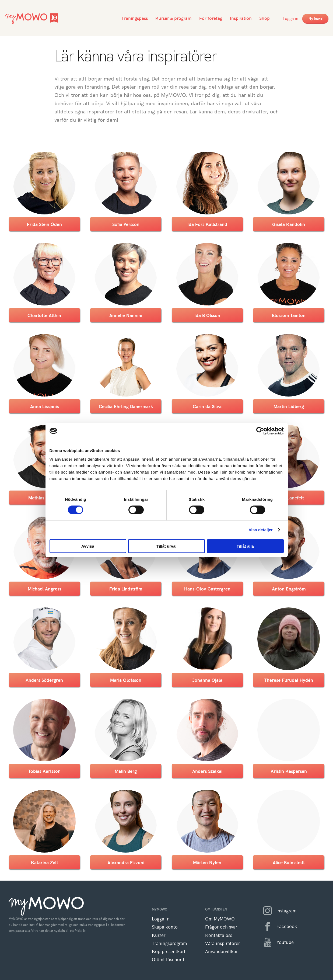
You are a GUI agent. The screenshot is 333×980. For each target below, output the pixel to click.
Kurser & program (173, 18)
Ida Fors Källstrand (207, 224)
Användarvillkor (221, 951)
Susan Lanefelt (289, 498)
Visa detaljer (261, 530)
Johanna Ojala (207, 680)
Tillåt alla (245, 546)
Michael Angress (44, 589)
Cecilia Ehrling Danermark (126, 406)
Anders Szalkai (207, 771)
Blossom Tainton (289, 315)
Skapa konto (165, 927)
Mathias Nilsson (44, 498)
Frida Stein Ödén (44, 224)
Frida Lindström (126, 589)
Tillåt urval (166, 546)
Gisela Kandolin (289, 224)
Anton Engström (289, 589)
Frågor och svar (221, 927)
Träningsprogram (169, 943)
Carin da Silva (207, 406)
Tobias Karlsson (44, 771)
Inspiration (241, 18)
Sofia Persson (126, 224)
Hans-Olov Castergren (207, 589)
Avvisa (88, 546)
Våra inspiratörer (222, 943)
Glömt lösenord (168, 959)
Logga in (290, 18)
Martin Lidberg (289, 406)
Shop (264, 18)
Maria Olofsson (126, 680)
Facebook (278, 927)
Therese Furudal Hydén (289, 680)
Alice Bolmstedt (289, 862)
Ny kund (316, 18)
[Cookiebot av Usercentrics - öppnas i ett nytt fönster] (260, 431)
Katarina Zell (44, 862)
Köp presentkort (169, 951)
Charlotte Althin (44, 315)
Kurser (159, 935)
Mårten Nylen (207, 862)
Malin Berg (126, 771)
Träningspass (135, 18)
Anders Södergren (44, 680)
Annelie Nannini (126, 315)
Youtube (276, 942)
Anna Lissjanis (44, 406)
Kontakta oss (219, 935)
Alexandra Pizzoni (126, 862)
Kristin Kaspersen (289, 771)
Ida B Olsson (207, 315)
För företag (211, 18)
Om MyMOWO (220, 919)
